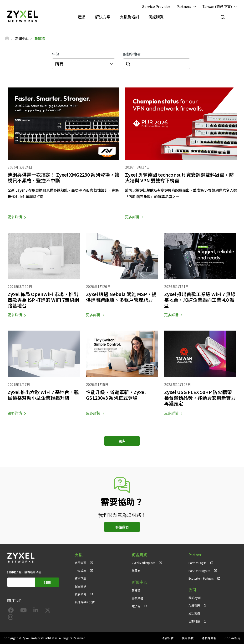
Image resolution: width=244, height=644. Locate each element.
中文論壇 (81, 570)
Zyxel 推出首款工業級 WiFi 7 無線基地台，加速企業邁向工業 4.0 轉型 (199, 300)
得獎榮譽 (137, 598)
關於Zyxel (195, 598)
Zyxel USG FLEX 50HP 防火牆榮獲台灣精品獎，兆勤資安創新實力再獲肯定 (200, 398)
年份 (56, 54)
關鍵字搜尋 (132, 54)
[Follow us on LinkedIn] (36, 611)
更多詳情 (15, 217)
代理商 (136, 570)
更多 (122, 441)
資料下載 (81, 579)
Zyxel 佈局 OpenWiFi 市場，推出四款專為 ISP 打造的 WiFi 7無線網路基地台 (42, 300)
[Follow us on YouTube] (23, 611)
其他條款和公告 (85, 602)
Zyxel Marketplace (143, 563)
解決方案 (103, 17)
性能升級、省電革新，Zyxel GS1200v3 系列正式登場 (116, 395)
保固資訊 (81, 586)
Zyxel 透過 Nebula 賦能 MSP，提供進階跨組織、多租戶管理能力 (122, 297)
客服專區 (81, 563)
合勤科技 (194, 621)
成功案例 (194, 614)
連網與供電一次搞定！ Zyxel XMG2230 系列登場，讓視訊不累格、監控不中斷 (62, 177)
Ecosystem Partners (201, 579)
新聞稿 (136, 590)
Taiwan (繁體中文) (217, 6)
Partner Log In (198, 563)
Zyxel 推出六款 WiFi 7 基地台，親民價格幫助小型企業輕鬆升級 (42, 395)
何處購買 (156, 17)
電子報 (136, 606)
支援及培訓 (129, 17)
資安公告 (81, 594)
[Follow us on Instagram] (11, 618)
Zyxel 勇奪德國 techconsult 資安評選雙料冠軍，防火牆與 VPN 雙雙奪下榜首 (181, 177)
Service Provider (156, 6)
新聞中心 (139, 582)
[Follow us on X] (48, 611)
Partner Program (199, 570)
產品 (82, 17)
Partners (184, 6)
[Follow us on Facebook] (11, 611)
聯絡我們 (122, 527)
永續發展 (194, 606)
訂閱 (47, 582)
